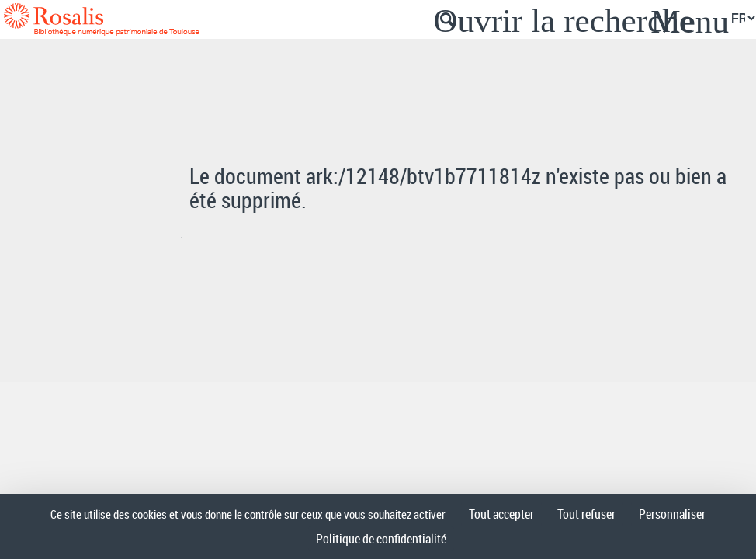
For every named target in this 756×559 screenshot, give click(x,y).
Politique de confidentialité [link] (381, 539)
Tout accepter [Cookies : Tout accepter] (501, 514)
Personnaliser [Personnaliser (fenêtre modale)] (672, 514)
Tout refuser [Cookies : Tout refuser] (586, 514)
